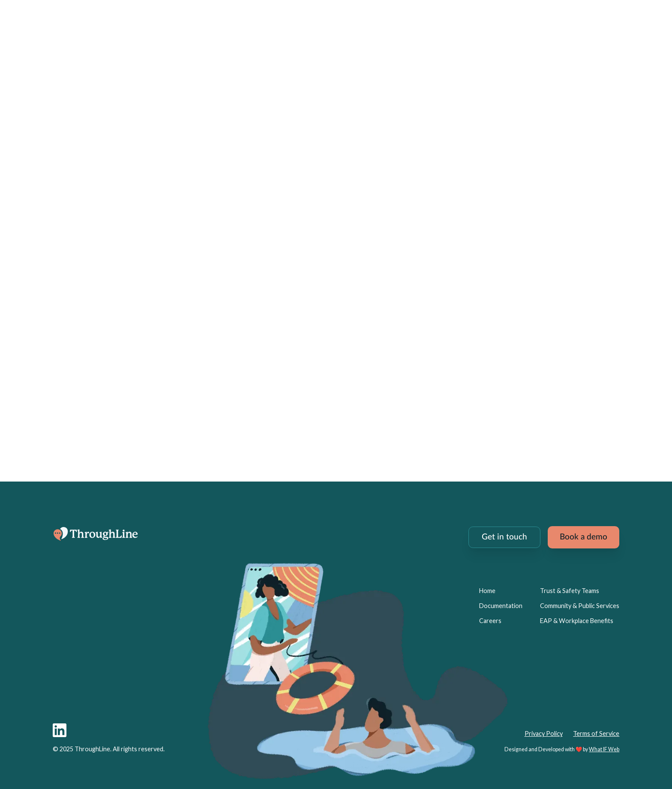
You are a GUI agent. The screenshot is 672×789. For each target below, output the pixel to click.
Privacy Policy (544, 733)
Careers (490, 621)
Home (487, 591)
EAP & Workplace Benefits (577, 621)
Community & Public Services (580, 606)
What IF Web (604, 749)
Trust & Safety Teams (570, 591)
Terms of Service (596, 733)
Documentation (501, 606)
